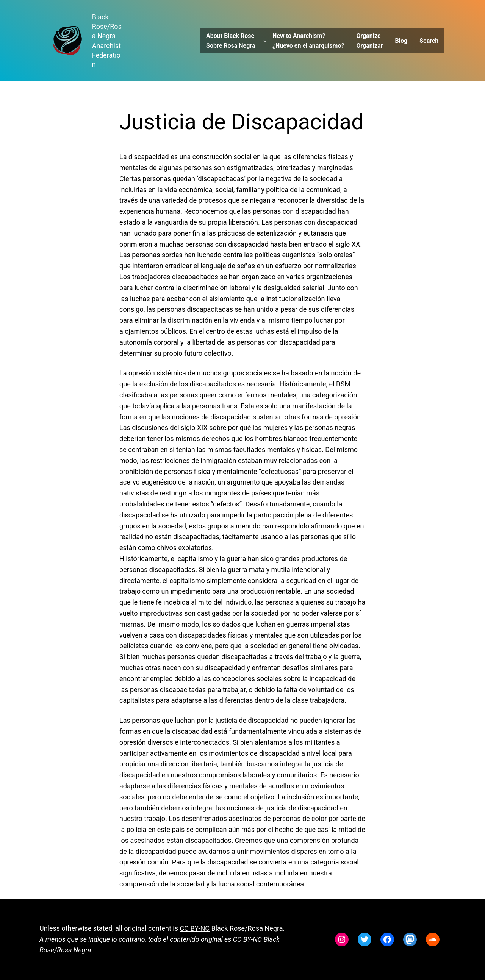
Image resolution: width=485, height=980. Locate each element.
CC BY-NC (195, 928)
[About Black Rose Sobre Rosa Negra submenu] (265, 41)
